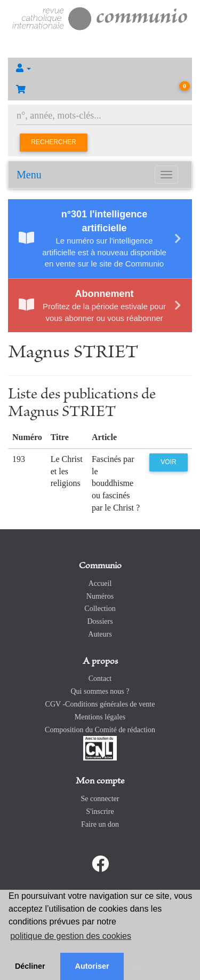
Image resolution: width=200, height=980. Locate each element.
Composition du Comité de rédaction (100, 730)
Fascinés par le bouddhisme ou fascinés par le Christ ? (116, 483)
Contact (100, 679)
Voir (168, 462)
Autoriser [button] (92, 966)
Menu (29, 175)
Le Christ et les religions (67, 471)
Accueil (100, 583)
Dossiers (100, 621)
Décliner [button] (30, 966)
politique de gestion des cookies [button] (71, 936)
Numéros (100, 596)
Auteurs (100, 634)
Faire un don (100, 824)
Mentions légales (100, 717)
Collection (100, 609)
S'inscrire (100, 812)
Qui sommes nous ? (100, 691)
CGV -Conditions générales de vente (100, 704)
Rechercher (54, 142)
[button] (100, 68)
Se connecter (100, 799)
